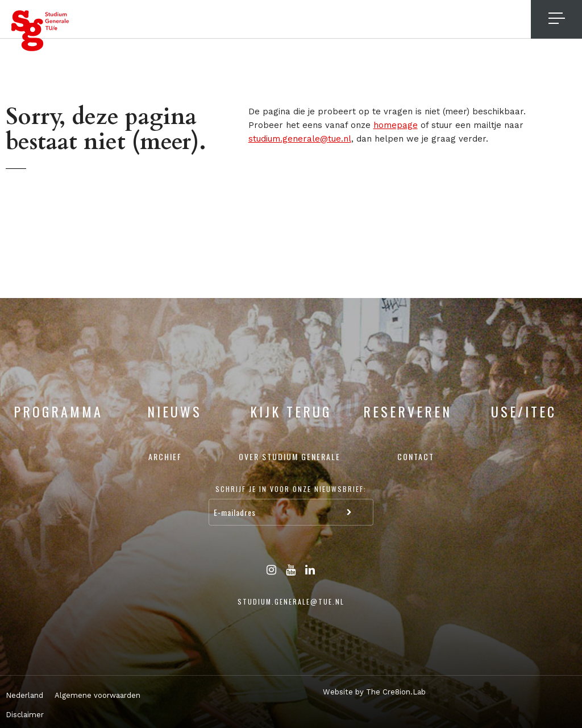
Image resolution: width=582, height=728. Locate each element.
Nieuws (174, 411)
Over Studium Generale (290, 456)
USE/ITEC (524, 411)
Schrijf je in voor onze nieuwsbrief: (291, 489)
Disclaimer (25, 715)
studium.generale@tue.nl (300, 139)
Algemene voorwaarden (97, 695)
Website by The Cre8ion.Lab (374, 692)
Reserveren (408, 411)
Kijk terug (291, 411)
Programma (58, 411)
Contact (416, 456)
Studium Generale (40, 31)
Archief (165, 456)
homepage (396, 125)
